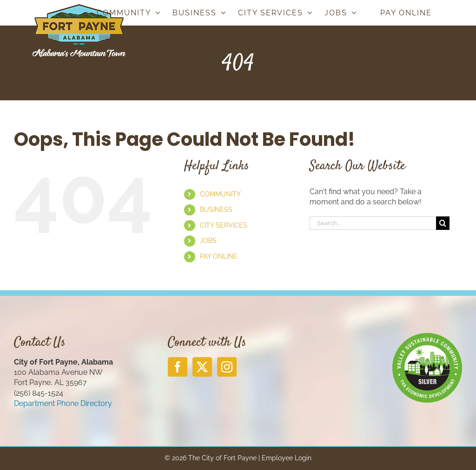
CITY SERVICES (224, 225)
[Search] (443, 223)
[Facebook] (178, 367)
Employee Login (287, 458)
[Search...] (373, 223)
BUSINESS (216, 209)
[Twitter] (202, 367)
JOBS (208, 241)
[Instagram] (227, 367)
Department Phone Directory (63, 403)
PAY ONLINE (219, 256)
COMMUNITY (220, 194)
